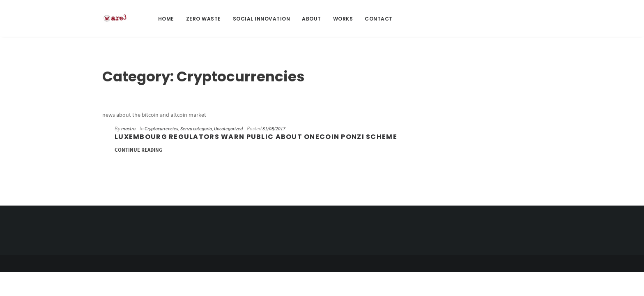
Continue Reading (138, 150)
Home (166, 19)
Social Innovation (262, 19)
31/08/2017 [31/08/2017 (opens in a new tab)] (274, 128)
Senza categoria (196, 128)
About (312, 19)
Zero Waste (204, 19)
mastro (128, 128)
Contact (379, 19)
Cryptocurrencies (161, 128)
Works (343, 19)
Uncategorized (228, 128)
